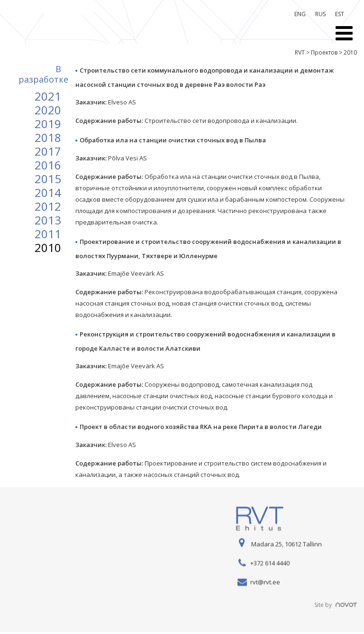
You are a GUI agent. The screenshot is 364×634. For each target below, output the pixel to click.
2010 (48, 247)
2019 (48, 124)
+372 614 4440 (270, 563)
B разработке (43, 74)
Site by (336, 605)
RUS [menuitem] (320, 14)
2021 (48, 96)
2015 (48, 179)
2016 (48, 165)
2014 (48, 192)
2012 (48, 206)
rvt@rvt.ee (265, 582)
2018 (48, 137)
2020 (48, 110)
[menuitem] (300, 14)
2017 (48, 151)
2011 (48, 234)
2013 (48, 220)
